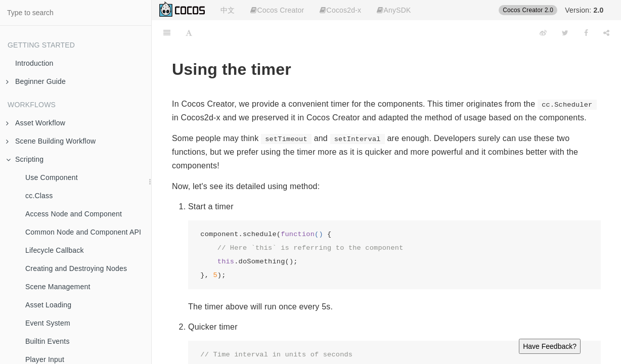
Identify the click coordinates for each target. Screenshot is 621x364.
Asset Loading (48, 305)
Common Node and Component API (83, 232)
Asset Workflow (36, 123)
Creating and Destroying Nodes (76, 268)
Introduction (34, 63)
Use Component (52, 177)
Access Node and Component (74, 214)
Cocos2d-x (340, 10)
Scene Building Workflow (51, 141)
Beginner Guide (36, 81)
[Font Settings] (189, 33)
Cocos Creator (277, 10)
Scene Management (58, 287)
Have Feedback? (550, 346)
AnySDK (394, 10)
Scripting (25, 159)
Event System (48, 323)
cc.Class (39, 196)
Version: (584, 10)
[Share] (606, 33)
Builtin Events (48, 341)
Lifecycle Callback (55, 250)
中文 (228, 10)
